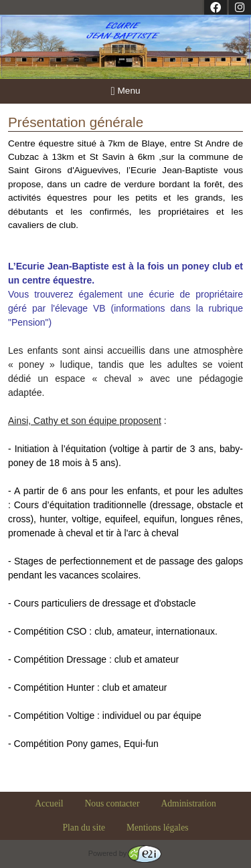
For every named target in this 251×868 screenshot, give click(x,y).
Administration (188, 803)
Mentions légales (158, 828)
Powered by (125, 853)
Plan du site (84, 828)
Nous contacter (112, 803)
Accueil (49, 803)
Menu (126, 91)
